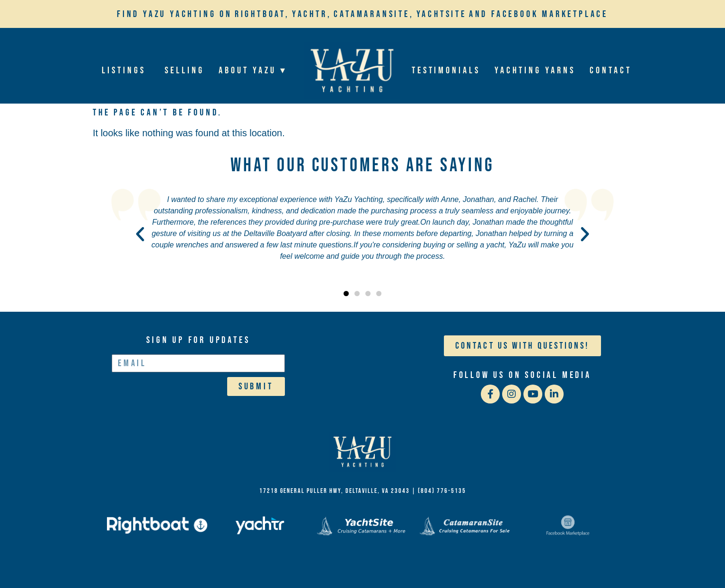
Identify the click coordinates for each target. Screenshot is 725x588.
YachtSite (442, 14)
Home (352, 70)
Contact (611, 70)
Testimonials (446, 70)
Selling (185, 70)
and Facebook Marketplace (539, 14)
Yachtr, (312, 14)
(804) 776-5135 (442, 491)
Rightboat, (262, 14)
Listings (127, 70)
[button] (140, 234)
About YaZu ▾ (255, 70)
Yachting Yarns (535, 70)
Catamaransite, (374, 14)
